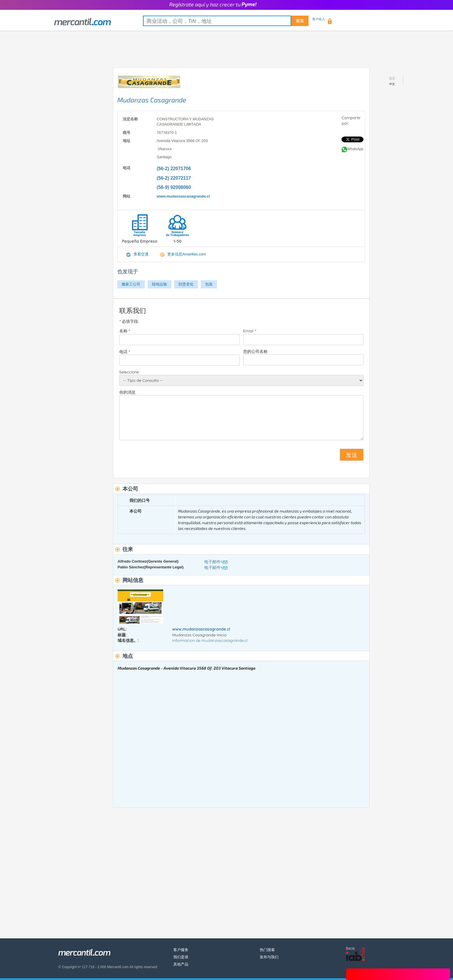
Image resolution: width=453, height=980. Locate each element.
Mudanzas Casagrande (152, 100)
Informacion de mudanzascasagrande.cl (210, 640)
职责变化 (186, 284)
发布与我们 (269, 957)
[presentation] (163, 457)
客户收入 (319, 19)
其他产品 (181, 964)
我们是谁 (181, 957)
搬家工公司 (131, 284)
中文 (392, 84)
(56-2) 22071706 (174, 168)
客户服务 (181, 950)
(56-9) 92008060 (174, 187)
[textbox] (226, 21)
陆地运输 (159, 284)
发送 (352, 455)
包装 (209, 284)
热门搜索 (267, 950)
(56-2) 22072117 (174, 178)
